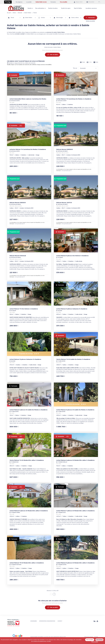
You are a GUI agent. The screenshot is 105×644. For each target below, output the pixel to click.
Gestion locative (53, 8)
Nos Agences (19, 2)
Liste (96, 62)
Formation (53, 2)
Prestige (8, 2)
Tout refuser (99, 640)
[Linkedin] (95, 621)
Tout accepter (90, 640)
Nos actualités (64, 2)
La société (29, 2)
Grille (89, 62)
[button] (15, 18)
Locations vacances (91, 8)
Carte (82, 62)
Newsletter (90, 2)
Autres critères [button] (75, 18)
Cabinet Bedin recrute (41, 2)
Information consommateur (47, 621)
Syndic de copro (66, 8)
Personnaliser (95, 642)
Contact (60, 621)
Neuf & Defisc (78, 8)
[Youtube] (97, 621)
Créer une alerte (53, 55)
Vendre (30, 8)
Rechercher (90, 18)
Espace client (78, 2)
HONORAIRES (34, 621)
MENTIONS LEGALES (89, 637)
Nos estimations (40, 8)
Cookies (96, 637)
